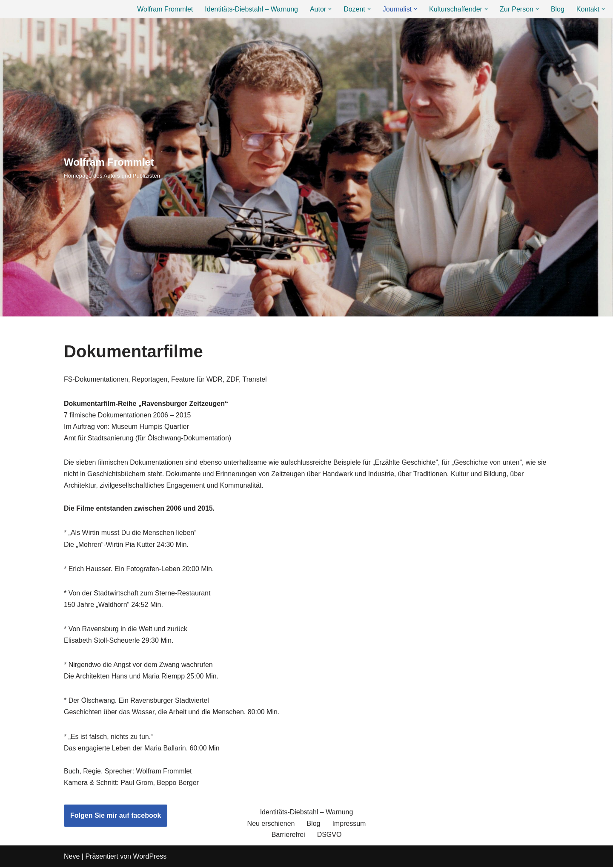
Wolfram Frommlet (165, 9)
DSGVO (329, 836)
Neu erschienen (271, 824)
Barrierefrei (288, 836)
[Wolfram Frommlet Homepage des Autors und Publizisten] (112, 167)
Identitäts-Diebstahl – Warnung (251, 9)
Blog (558, 9)
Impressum (349, 824)
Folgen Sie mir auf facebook (116, 816)
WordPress (150, 857)
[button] (329, 9)
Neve (72, 857)
